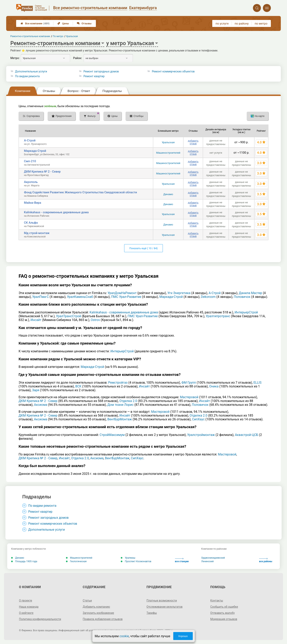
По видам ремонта (27, 76)
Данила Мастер (250, 293)
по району (242, 24)
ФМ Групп (189, 383)
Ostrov (95, 320)
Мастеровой (189, 397)
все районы (266, 560)
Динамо (168, 194)
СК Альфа (31, 223)
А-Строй (30, 140)
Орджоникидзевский (213, 558)
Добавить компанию (96, 607)
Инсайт (36, 320)
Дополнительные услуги (31, 71)
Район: (78, 58)
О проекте (26, 601)
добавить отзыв (193, 142)
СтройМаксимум (112, 435)
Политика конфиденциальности (40, 619)
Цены (63, 23)
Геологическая (76, 561)
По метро (58, 36)
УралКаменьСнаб (80, 297)
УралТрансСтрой (69, 316)
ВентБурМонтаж (120, 419)
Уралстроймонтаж (201, 435)
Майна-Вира (32, 203)
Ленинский (207, 561)
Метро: (15, 58)
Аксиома (41, 405)
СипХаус (198, 419)
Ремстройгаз (118, 383)
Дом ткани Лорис (121, 405)
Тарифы (152, 613)
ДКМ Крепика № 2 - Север (42, 172)
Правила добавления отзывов (103, 619)
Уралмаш (128, 558)
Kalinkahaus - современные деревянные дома (56, 212)
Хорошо (183, 636)
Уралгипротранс (218, 316)
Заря (36, 390)
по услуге (222, 24)
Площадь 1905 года (24, 561)
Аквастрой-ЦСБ (247, 435)
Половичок (242, 297)
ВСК (78, 386)
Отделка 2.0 (128, 401)
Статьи (87, 601)
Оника (214, 386)
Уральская (168, 142)
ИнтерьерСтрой (246, 312)
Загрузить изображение (98, 613)
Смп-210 (30, 161)
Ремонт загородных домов (101, 71)
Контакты (217, 601)
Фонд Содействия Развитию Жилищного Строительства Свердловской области (80, 192)
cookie (124, 636)
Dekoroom (208, 297)
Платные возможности (162, 601)
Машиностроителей (168, 153)
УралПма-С (41, 297)
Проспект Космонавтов (136, 561)
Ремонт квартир (94, 76)
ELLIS (258, 383)
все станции (182, 560)
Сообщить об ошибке (224, 607)
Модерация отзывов (224, 619)
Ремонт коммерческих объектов (173, 71)
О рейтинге (26, 613)
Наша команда (29, 607)
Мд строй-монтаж (37, 233)
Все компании (35, 23)
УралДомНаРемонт (122, 293)
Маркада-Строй (35, 151)
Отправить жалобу (223, 613)
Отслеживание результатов (165, 607)
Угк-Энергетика (179, 293)
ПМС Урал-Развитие (126, 297)
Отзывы (84, 23)
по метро (261, 24)
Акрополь (31, 182)
